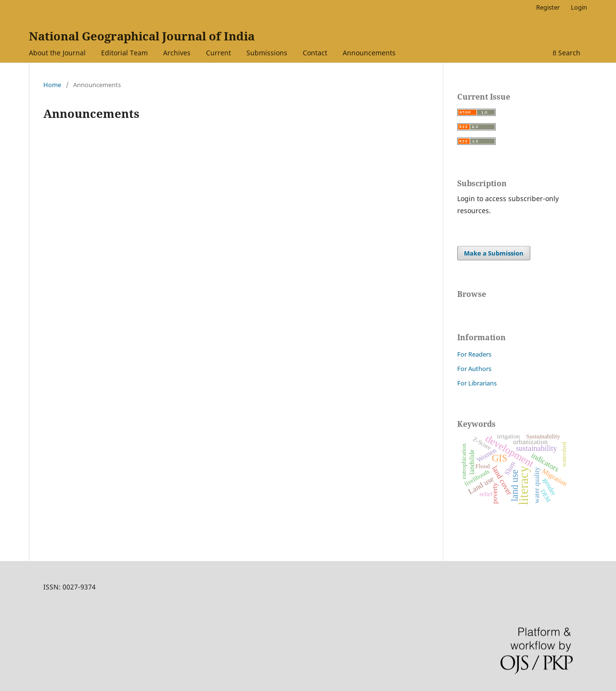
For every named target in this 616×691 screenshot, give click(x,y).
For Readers (474, 354)
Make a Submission (494, 253)
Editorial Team (124, 53)
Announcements (369, 53)
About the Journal (57, 53)
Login (579, 7)
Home (52, 85)
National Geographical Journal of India (142, 36)
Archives (177, 53)
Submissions (267, 53)
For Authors (474, 369)
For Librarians (477, 383)
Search (566, 53)
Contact (315, 53)
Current (218, 53)
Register (548, 7)
